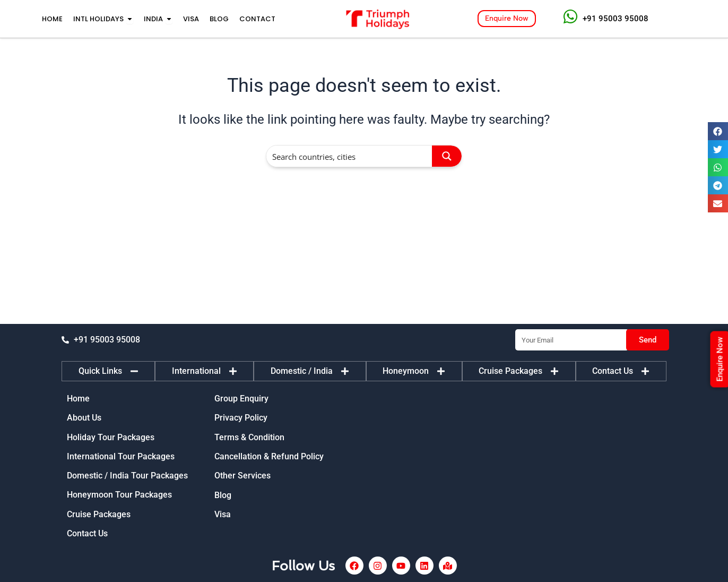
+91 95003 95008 (616, 19)
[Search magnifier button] (447, 156)
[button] (718, 131)
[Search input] (350, 156)
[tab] (108, 371)
